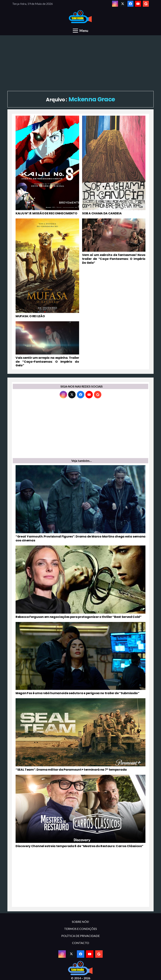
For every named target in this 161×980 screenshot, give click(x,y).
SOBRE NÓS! (80, 922)
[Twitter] (123, 4)
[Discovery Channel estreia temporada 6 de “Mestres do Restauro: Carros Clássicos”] (80, 811)
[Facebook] (130, 4)
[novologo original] (80, 17)
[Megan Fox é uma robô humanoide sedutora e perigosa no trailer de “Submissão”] (80, 659)
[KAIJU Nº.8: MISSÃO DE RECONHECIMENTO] (47, 166)
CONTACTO (81, 943)
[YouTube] (138, 4)
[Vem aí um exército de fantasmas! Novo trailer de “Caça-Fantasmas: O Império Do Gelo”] (114, 268)
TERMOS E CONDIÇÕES (80, 929)
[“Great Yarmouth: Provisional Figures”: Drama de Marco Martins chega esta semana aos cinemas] (80, 504)
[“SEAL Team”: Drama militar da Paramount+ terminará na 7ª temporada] (80, 735)
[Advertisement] (80, 63)
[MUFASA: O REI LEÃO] (47, 268)
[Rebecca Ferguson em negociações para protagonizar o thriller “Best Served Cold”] (80, 582)
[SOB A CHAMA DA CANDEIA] (114, 166)
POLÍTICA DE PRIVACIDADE (80, 936)
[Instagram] (115, 4)
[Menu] (80, 31)
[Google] (146, 4)
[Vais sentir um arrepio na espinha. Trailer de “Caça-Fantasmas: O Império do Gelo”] (47, 344)
